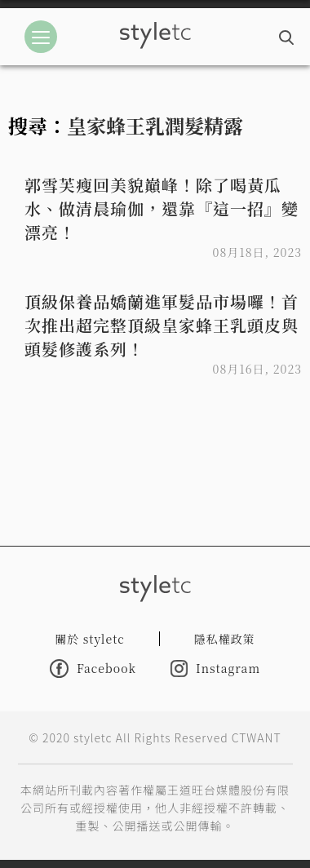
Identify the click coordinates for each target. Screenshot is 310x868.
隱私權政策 (225, 639)
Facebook (93, 669)
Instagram (215, 669)
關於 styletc (90, 639)
